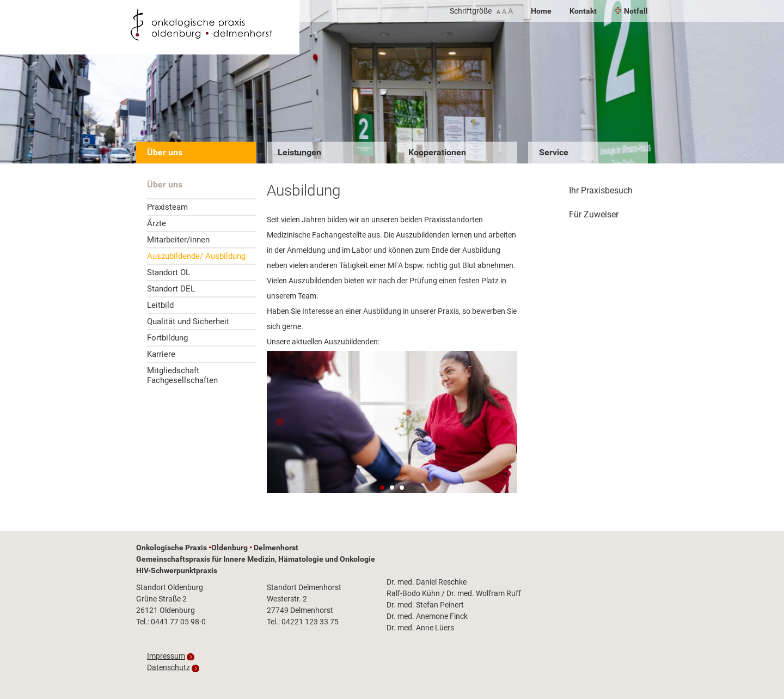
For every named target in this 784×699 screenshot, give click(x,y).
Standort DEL (171, 289)
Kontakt (583, 11)
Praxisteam (167, 207)
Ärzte (157, 223)
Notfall (631, 11)
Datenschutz (169, 667)
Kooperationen (437, 152)
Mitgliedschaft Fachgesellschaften (182, 375)
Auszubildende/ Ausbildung (196, 256)
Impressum (166, 656)
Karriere (161, 354)
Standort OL (169, 272)
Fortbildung (167, 338)
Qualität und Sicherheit (188, 321)
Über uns (165, 152)
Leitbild (160, 305)
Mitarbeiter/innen (178, 240)
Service (554, 152)
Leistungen (299, 152)
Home (541, 11)
